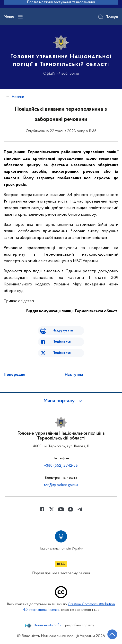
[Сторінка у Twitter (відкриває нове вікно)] (52, 509)
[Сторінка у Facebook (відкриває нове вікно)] (42, 509)
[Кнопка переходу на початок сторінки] (112, 634)
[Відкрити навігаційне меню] (20, 17)
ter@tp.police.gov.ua (61, 485)
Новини (18, 97)
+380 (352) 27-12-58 (61, 466)
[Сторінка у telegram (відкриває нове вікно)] (80, 509)
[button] (61, 401)
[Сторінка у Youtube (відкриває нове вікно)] (61, 509)
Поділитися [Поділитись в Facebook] (62, 342)
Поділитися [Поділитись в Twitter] (62, 353)
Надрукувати (63, 331)
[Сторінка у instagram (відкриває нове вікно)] (70, 509)
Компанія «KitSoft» (48, 626)
